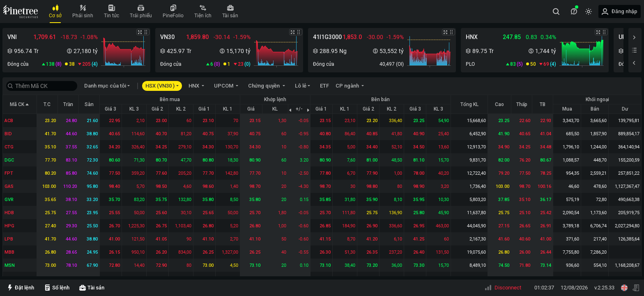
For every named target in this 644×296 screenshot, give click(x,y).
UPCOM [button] (224, 86)
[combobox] (557, 12)
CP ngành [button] (348, 86)
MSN (10, 265)
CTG (9, 147)
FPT (9, 173)
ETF (324, 86)
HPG (9, 226)
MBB (9, 252)
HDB (9, 213)
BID (8, 134)
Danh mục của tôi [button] (105, 86)
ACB (9, 121)
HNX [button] (194, 86)
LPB (9, 239)
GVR (9, 200)
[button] (76, 50)
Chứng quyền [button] (264, 86)
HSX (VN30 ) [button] (160, 86)
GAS (9, 186)
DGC (9, 160)
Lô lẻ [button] (301, 86)
